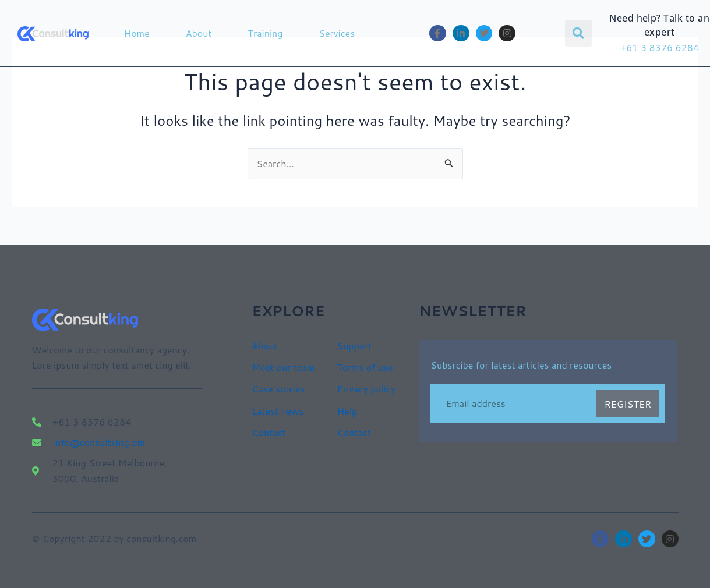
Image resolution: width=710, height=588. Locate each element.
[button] (578, 33)
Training (266, 33)
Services (337, 33)
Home (137, 33)
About (199, 33)
